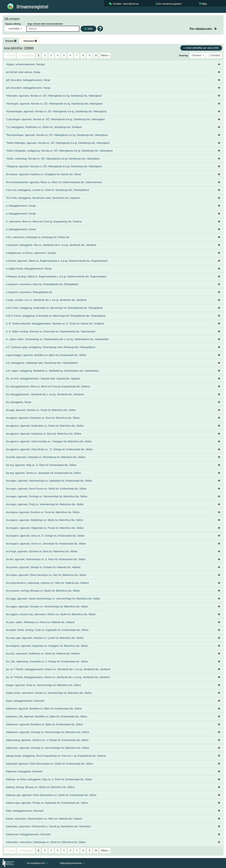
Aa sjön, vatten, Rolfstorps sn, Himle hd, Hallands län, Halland (40, 622)
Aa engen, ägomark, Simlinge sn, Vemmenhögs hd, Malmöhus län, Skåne (47, 496)
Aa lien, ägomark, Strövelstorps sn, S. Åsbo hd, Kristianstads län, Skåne (46, 559)
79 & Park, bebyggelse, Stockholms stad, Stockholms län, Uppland (43, 198)
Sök (88, 29)
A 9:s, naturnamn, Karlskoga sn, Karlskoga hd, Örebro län (38, 237)
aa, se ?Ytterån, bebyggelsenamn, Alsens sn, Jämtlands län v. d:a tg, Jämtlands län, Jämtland (58, 677)
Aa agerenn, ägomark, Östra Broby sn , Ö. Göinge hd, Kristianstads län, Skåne (49, 449)
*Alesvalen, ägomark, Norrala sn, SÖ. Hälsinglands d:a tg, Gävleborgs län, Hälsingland (54, 96)
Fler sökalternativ (201, 29)
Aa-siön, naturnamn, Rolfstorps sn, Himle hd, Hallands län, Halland (43, 654)
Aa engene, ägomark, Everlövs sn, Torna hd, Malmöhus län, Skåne (43, 512)
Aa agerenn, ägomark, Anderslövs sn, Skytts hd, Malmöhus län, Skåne (45, 426)
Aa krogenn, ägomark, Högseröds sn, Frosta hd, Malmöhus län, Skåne (45, 528)
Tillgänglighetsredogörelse (72, 863)
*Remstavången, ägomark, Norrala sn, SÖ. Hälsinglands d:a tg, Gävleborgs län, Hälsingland (57, 135)
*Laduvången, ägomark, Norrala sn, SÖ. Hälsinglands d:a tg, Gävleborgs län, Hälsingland (55, 119)
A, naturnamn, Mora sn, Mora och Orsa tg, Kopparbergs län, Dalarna (44, 222)
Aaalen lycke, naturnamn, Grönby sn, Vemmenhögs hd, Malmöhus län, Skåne (49, 693)
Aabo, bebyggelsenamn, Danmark (25, 811)
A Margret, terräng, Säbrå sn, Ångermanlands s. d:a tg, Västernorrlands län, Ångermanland (56, 277)
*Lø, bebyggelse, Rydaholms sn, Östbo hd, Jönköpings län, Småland (44, 127)
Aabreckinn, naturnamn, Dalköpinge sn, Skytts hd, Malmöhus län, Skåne (46, 842)
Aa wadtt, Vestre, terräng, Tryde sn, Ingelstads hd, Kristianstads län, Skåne (47, 630)
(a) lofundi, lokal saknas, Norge (23, 72)
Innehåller (15, 29)
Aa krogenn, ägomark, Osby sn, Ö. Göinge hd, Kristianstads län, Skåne (45, 536)
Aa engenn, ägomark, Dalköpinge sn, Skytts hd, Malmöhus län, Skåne (44, 520)
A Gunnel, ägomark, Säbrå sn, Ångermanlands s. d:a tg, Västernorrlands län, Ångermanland (57, 261)
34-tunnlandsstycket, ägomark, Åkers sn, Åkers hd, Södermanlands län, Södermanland (54, 182)
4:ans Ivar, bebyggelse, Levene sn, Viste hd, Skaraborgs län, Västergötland (47, 190)
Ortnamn (11, 41)
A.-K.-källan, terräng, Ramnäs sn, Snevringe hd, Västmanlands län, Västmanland (51, 331)
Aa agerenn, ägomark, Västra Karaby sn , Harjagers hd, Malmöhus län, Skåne (49, 441)
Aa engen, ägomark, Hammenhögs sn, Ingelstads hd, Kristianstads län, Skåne (49, 481)
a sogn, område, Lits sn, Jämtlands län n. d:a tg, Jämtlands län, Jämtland (46, 300)
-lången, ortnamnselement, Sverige (25, 64)
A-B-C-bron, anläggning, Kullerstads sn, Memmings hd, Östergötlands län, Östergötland (54, 308)
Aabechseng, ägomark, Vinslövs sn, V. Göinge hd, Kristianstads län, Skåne (47, 740)
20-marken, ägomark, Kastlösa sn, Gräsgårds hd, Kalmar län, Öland (43, 174)
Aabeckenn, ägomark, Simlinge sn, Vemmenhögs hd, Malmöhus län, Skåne (48, 748)
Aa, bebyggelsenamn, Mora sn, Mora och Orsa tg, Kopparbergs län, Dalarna (48, 386)
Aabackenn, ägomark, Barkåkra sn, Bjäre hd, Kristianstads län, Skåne (44, 724)
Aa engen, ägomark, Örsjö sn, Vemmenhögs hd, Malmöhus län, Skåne (45, 504)
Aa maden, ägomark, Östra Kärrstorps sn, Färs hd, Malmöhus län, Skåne (46, 575)
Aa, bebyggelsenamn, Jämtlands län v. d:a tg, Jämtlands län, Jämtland (45, 394)
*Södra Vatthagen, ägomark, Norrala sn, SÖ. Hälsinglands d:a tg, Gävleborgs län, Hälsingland (58, 143)
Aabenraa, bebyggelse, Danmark (24, 771)
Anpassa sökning (13, 24)
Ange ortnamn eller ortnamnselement (45, 24)
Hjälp (204, 4)
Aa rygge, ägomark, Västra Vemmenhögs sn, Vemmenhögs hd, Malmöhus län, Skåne (53, 599)
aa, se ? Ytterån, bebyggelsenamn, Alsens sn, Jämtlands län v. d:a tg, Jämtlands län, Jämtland (58, 669)
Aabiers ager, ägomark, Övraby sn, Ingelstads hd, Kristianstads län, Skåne (47, 803)
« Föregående (26, 55)
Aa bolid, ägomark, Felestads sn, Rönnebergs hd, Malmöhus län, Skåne (46, 457)
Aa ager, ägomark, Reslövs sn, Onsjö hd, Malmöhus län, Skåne (41, 410)
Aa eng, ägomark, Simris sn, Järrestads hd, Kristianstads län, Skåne (43, 473)
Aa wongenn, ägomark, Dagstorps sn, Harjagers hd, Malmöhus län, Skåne (47, 646)
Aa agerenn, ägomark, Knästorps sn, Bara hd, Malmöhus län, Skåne (44, 434)
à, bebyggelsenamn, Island (21, 229)
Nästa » (105, 55)
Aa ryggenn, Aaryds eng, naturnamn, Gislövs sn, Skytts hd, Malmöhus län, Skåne (51, 614)
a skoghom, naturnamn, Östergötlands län (29, 292)
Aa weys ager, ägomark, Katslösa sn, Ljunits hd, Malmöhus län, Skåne (45, 638)
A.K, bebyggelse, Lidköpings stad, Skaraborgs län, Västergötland (42, 363)
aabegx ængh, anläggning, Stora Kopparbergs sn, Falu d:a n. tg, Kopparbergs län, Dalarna (56, 756)
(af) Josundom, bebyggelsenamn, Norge (28, 80)
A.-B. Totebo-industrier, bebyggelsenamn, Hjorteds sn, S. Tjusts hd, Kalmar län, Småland (55, 324)
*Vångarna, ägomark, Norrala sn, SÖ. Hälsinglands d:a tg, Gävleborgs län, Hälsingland (54, 166)
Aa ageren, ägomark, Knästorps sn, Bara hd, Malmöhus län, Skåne (43, 418)
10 (96, 55)
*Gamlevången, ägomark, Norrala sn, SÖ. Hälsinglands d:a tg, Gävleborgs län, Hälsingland (56, 111)
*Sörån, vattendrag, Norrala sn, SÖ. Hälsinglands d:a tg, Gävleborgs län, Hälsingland (53, 159)
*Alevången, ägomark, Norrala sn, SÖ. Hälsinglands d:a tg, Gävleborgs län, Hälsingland (54, 104)
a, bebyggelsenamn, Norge (21, 206)
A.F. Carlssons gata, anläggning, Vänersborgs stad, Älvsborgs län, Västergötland (50, 347)
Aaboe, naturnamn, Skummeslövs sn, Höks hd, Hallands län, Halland (44, 819)
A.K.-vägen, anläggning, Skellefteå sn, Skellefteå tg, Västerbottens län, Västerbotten (52, 371)
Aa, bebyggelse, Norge (19, 402)
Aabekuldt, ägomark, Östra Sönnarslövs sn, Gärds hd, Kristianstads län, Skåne (49, 764)
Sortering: (184, 55)
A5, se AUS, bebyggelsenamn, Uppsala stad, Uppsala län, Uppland (43, 379)
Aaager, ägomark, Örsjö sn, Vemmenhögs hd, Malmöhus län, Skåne (43, 685)
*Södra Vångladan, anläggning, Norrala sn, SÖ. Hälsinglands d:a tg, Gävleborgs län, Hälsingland (59, 151)
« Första (10, 55)
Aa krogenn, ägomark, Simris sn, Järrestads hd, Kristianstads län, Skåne (46, 544)
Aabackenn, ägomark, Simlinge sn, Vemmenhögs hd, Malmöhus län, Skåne (48, 732)
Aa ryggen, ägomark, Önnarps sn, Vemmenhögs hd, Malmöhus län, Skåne (47, 607)
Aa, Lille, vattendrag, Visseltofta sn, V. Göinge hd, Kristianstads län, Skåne (47, 662)
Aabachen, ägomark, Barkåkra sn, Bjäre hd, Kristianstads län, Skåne (44, 709)
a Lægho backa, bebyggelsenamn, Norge (29, 269)
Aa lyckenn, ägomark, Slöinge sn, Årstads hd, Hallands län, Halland (43, 567)
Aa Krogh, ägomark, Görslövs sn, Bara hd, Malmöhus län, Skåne (42, 551)
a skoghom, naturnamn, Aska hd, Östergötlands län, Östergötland (42, 284)
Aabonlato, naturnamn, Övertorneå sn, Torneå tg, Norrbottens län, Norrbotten (48, 826)
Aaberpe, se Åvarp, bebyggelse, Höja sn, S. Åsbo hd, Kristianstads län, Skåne (49, 779)
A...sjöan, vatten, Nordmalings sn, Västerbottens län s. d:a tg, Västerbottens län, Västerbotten (57, 339)
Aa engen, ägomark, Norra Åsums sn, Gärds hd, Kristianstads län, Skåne (46, 489)
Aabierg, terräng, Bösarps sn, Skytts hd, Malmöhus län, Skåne (40, 787)
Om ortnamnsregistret (169, 4)
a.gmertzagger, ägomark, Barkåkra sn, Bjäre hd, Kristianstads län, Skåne (46, 355)
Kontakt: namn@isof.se (126, 4)
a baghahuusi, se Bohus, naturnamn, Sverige (31, 253)
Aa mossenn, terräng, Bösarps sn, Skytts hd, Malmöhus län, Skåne (43, 591)
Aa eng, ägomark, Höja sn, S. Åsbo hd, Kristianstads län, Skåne (41, 465)
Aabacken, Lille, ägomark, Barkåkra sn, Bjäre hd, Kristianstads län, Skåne (47, 716)
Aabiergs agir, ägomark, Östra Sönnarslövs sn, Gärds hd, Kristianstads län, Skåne (51, 795)
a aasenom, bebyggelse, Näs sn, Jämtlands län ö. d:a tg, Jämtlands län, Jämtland (51, 245)
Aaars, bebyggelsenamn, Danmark (25, 701)
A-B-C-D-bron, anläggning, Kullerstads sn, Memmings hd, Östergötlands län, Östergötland (56, 316)
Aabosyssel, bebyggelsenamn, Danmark (28, 834)
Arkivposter (30, 41)
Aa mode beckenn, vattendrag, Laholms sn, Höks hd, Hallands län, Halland (47, 583)
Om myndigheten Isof (37, 863)
